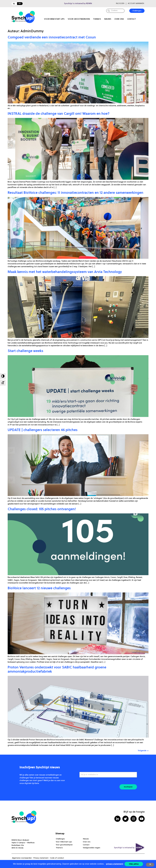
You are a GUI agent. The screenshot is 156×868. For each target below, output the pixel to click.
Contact (132, 19)
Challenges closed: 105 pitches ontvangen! (42, 509)
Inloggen (120, 4)
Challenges (60, 839)
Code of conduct (57, 858)
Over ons (119, 19)
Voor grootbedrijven (79, 19)
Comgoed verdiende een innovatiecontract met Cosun (52, 38)
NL (14, 4)
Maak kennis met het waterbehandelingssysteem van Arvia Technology (65, 272)
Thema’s (97, 19)
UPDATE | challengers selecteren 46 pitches (43, 430)
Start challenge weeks (25, 351)
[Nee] (150, 865)
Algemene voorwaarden (22, 858)
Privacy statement (41, 858)
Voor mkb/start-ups (54, 19)
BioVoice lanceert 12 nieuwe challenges (39, 588)
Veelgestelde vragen (92, 848)
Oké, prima (134, 864)
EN (20, 4)
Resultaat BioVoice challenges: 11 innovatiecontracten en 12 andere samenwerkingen (75, 193)
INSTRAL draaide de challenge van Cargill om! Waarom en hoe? (59, 114)
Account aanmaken (136, 4)
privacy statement (115, 864)
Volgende (143, 751)
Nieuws (108, 19)
